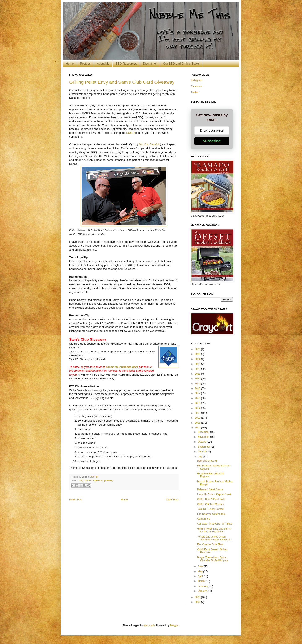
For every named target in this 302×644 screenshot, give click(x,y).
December (204, 432)
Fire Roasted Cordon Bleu (212, 514)
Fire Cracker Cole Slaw (210, 544)
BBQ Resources (126, 64)
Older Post (172, 500)
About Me (103, 64)
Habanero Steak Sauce (210, 489)
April (201, 576)
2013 (198, 413)
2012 (198, 418)
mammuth (149, 625)
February (203, 586)
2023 (198, 364)
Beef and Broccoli (207, 461)
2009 (198, 597)
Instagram (196, 80)
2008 (198, 602)
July (200, 457)
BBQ (81, 480)
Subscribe (212, 141)
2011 (198, 423)
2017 (198, 393)
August (202, 452)
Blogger (174, 625)
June (201, 566)
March (202, 581)
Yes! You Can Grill (149, 144)
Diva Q (130, 133)
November (204, 437)
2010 (198, 428)
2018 (198, 388)
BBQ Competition (94, 480)
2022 (198, 369)
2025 (198, 354)
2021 (198, 374)
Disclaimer (150, 64)
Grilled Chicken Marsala (210, 504)
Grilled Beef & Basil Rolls (211, 499)
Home (70, 64)
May (200, 571)
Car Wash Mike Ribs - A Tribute (215, 524)
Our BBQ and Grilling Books (181, 64)
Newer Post (76, 500)
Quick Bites (204, 519)
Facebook (196, 86)
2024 (198, 359)
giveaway (108, 480)
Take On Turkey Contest (211, 509)
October (203, 442)
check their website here (122, 367)
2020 (198, 379)
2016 (198, 398)
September (204, 447)
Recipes (85, 64)
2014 (198, 408)
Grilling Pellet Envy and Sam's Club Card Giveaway (122, 82)
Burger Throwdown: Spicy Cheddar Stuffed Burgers (213, 559)
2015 (198, 403)
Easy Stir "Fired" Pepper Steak (214, 494)
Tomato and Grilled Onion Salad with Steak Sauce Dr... (215, 538)
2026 (198, 349)
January (203, 591)
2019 (198, 384)
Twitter (195, 92)
